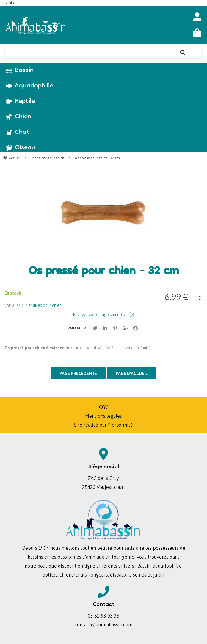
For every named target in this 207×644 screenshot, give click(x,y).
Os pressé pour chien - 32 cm (104, 272)
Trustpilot (8, 3)
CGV (103, 407)
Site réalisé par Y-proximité (103, 425)
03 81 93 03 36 (103, 616)
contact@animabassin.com (103, 625)
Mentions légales (103, 416)
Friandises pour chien (43, 305)
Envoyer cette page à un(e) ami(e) (104, 315)
